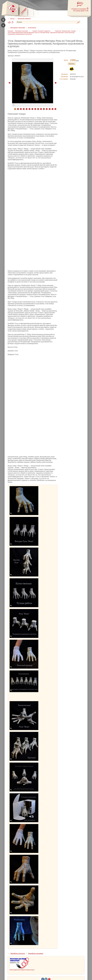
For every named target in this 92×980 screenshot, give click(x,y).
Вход (12, 19)
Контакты (32, 28)
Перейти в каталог (18, 953)
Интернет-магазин (18, 28)
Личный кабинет (24, 19)
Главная (10, 31)
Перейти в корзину (36, 953)
